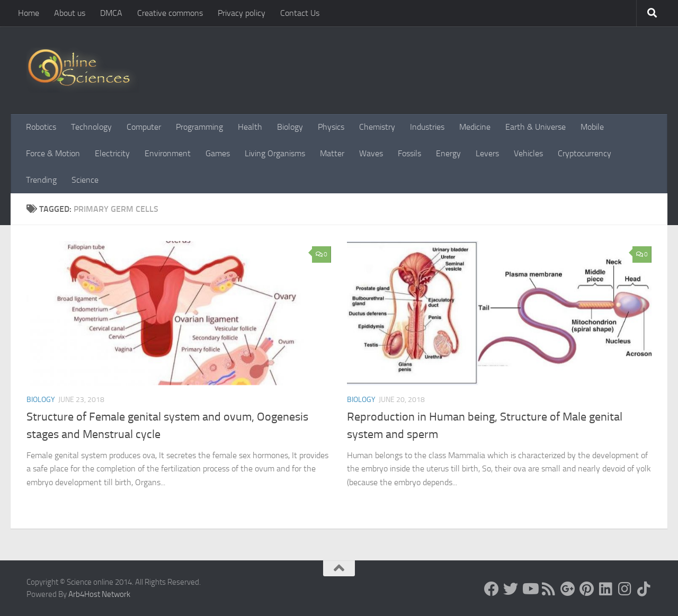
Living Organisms (275, 153)
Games (218, 153)
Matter (332, 153)
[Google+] (568, 589)
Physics (331, 127)
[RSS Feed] (549, 589)
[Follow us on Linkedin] (606, 589)
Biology (290, 127)
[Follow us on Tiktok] (644, 589)
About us (70, 13)
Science (85, 180)
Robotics (41, 127)
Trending (41, 180)
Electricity (112, 153)
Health (250, 127)
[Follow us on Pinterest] (587, 589)
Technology (91, 127)
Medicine (475, 127)
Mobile (592, 127)
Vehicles (528, 153)
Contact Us (300, 13)
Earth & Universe (536, 127)
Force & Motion (53, 153)
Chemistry (377, 127)
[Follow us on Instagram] (625, 589)
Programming (199, 127)
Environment (168, 153)
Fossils (409, 153)
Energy (448, 153)
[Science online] (492, 589)
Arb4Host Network (99, 594)
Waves (371, 153)
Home (29, 13)
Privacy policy (242, 13)
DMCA (111, 13)
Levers (487, 153)
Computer (144, 127)
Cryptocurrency (585, 153)
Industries (427, 127)
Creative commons (170, 13)
